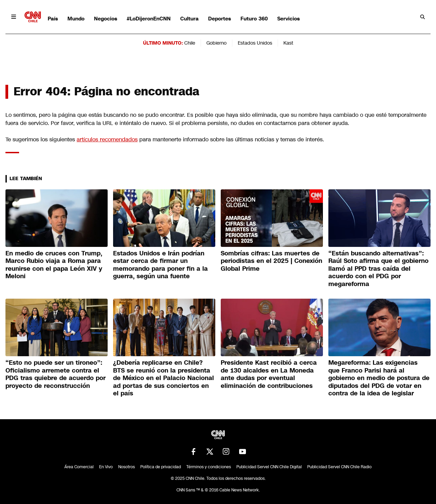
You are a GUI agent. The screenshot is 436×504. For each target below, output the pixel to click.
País (53, 19)
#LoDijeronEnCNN (149, 19)
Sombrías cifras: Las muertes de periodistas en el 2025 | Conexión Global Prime (271, 261)
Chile (190, 43)
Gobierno (216, 43)
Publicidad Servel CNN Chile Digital (269, 467)
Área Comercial (79, 467)
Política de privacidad (161, 467)
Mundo (76, 19)
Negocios (106, 19)
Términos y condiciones (209, 467)
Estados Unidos (255, 43)
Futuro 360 (254, 19)
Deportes (220, 19)
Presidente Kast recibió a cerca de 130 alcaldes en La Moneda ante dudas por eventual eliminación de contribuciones (269, 374)
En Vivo (106, 467)
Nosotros (127, 467)
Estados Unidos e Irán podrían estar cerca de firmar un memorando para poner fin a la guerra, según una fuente (160, 265)
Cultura (189, 19)
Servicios (289, 19)
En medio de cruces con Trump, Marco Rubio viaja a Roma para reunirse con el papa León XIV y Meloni (54, 265)
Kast (288, 43)
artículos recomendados (107, 139)
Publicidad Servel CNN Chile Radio (339, 467)
